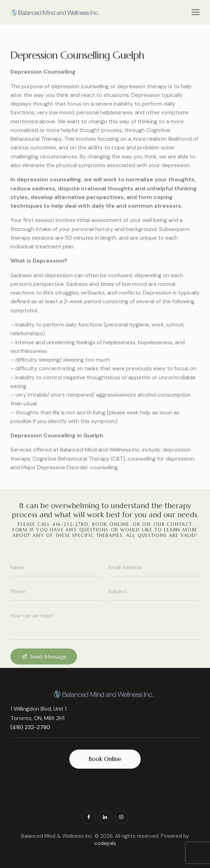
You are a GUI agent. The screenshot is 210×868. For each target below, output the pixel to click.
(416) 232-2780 (30, 727)
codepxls (105, 843)
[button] (196, 12)
